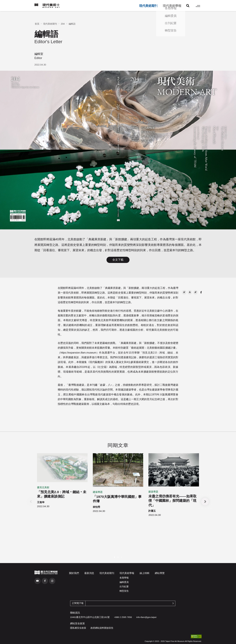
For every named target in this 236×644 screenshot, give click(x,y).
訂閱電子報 (78, 603)
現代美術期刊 (148, 6)
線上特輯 (145, 573)
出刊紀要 (124, 587)
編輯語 (72, 24)
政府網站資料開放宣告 (102, 628)
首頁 (37, 24)
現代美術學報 (172, 6)
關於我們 (74, 573)
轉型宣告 (124, 591)
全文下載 (118, 260)
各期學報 (124, 578)
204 (63, 24)
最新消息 (89, 573)
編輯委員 (124, 582)
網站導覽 (160, 573)
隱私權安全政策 (78, 628)
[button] (184, 292)
